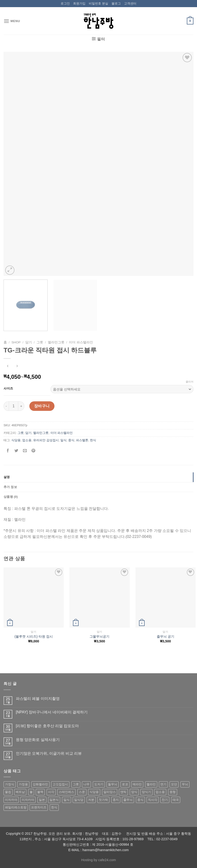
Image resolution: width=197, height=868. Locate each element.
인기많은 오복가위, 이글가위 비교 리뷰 (49, 753)
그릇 (40, 342)
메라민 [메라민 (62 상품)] (137, 784)
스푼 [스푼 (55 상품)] (82, 792)
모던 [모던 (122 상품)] (174, 784)
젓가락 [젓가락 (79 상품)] (103, 800)
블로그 (116, 3)
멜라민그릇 (56, 342)
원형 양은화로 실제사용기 (38, 740)
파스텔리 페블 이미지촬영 (38, 699)
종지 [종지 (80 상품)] (116, 800)
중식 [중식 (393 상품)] (140, 800)
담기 (29, 342)
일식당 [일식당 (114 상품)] (79, 800)
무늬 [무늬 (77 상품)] (185, 784)
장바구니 (42, 406)
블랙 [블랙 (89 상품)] (40, 792)
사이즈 (8, 389)
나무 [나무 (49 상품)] (86, 784)
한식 (93, 440)
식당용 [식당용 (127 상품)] (94, 792)
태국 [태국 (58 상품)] (176, 800)
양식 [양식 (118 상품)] (134, 792)
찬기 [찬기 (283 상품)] (165, 800)
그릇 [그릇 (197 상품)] (76, 784)
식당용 (16, 440)
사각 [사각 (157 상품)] (51, 792)
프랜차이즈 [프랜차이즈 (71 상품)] (39, 807)
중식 (71, 440)
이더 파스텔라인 (81, 342)
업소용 (27, 440)
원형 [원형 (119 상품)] (173, 792)
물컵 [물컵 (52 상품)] (8, 792)
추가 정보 (10, 487)
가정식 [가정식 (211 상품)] (10, 784)
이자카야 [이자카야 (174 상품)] (28, 800)
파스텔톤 (82, 440)
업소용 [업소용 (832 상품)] (160, 792)
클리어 (190, 382)
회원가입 (79, 3)
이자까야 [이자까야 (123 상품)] (11, 800)
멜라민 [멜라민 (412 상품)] (151, 784)
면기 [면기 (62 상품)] (163, 784)
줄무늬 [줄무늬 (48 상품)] (128, 800)
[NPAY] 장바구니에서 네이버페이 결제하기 (52, 712)
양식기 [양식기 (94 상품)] (146, 792)
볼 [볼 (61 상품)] (31, 792)
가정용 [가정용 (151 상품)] (23, 784)
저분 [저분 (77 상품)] (91, 800)
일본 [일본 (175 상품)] (42, 800)
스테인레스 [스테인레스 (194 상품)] (66, 792)
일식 (63, 440)
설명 (7, 477)
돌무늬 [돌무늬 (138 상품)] (113, 784)
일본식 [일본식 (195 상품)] (54, 800)
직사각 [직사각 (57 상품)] (153, 800)
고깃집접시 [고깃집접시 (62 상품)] (60, 784)
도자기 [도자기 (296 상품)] (99, 784)
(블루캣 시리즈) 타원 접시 (34, 636)
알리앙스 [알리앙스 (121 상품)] (110, 792)
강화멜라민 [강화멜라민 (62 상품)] (40, 784)
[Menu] (12, 21)
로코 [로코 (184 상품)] (125, 784)
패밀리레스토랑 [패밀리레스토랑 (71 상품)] (16, 807)
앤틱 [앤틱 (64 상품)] (123, 792)
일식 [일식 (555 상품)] (67, 800)
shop (16, 342)
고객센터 (130, 3)
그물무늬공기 (99, 636)
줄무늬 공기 (166, 636)
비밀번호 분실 (98, 3)
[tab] (98, 477)
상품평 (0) (11, 497)
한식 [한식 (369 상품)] (54, 807)
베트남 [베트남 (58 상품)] (20, 792)
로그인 (65, 3)
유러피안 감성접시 (46, 440)
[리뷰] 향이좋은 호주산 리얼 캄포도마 (47, 726)
